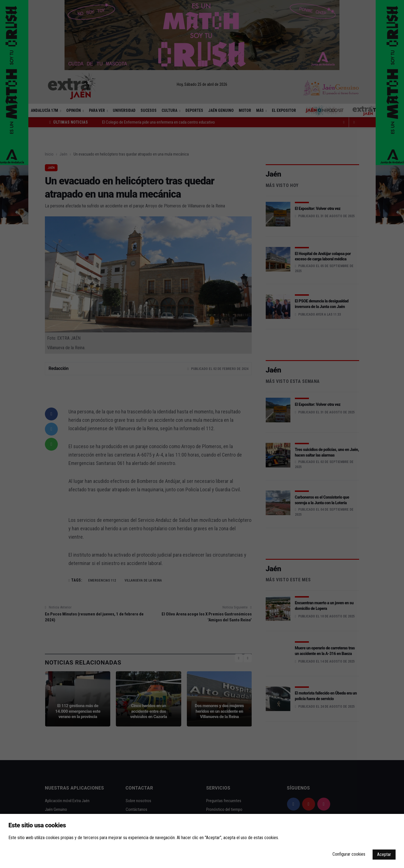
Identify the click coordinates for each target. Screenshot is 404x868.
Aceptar (384, 854)
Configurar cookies (349, 854)
